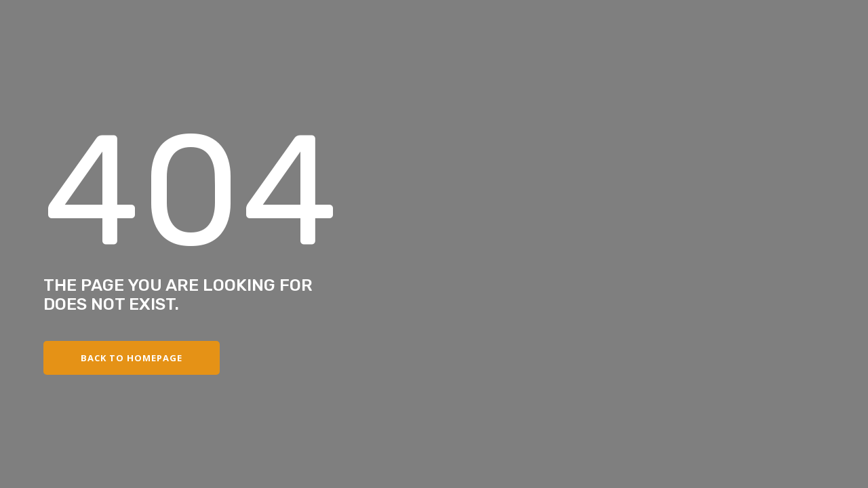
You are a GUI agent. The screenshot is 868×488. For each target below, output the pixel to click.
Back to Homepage (132, 358)
